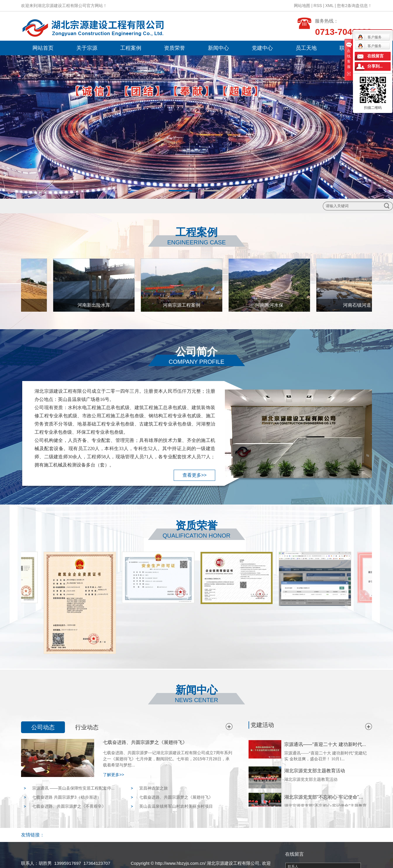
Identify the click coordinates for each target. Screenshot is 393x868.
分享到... (375, 66)
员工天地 (306, 48)
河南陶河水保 (271, 305)
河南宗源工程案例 (183, 305)
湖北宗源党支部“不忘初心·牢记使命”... (323, 798)
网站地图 (302, 6)
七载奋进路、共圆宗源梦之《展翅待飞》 (145, 742)
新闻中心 (218, 48)
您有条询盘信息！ (354, 6)
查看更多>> (195, 475)
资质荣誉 (175, 48)
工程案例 (131, 48)
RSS (318, 6)
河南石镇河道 (358, 305)
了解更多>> (113, 775)
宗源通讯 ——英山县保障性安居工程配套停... (73, 788)
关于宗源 (87, 48)
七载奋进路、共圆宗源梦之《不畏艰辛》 (69, 806)
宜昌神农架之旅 (154, 788)
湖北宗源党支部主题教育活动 (315, 772)
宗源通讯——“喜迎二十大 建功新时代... (325, 745)
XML (330, 6)
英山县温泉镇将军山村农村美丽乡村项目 (176, 806)
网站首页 (43, 48)
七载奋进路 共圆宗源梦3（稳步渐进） (67, 797)
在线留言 (375, 56)
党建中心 (262, 48)
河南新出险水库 (95, 305)
